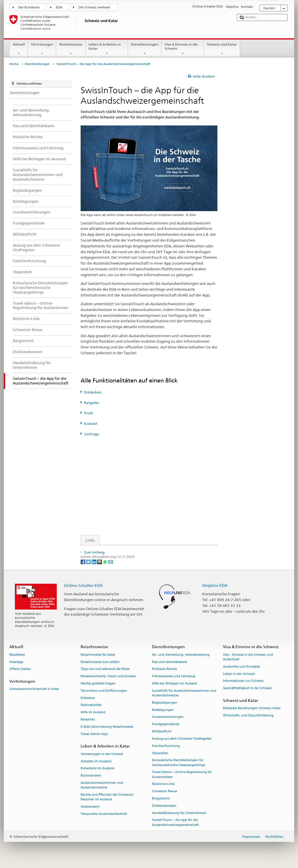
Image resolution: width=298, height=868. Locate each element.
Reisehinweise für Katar (98, 655)
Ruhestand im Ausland (97, 769)
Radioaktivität (91, 705)
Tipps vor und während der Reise (105, 669)
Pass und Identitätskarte (170, 662)
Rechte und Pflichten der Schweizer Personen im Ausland (107, 797)
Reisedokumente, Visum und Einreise (108, 676)
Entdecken (93, 392)
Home (14, 64)
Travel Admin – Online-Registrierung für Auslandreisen (182, 775)
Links (88, 540)
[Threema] (100, 561)
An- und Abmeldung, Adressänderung (181, 655)
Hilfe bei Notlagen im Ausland (174, 683)
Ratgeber (92, 403)
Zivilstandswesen (164, 806)
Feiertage (16, 662)
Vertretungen (42, 49)
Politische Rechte (164, 669)
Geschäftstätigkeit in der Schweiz (248, 688)
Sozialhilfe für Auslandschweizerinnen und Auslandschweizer (184, 693)
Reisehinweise (71, 49)
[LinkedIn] (94, 561)
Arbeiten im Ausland (96, 761)
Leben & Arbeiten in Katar (107, 49)
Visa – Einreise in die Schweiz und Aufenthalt (248, 657)
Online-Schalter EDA (83, 585)
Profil (88, 413)
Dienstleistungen (145, 49)
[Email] (111, 561)
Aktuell (19, 49)
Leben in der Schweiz (239, 674)
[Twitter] (89, 561)
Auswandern (90, 807)
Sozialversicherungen (168, 717)
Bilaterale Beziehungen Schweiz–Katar (252, 708)
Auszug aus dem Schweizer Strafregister (182, 739)
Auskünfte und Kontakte (241, 667)
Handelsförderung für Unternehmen (179, 813)
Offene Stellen (20, 669)
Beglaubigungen (165, 703)
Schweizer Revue (164, 791)
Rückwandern (91, 776)
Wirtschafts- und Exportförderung (248, 715)
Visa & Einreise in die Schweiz (183, 49)
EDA (59, 7)
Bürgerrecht (161, 798)
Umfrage (92, 434)
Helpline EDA (215, 585)
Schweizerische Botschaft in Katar (34, 689)
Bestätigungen (163, 710)
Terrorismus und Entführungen (104, 691)
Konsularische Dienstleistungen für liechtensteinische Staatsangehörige (179, 763)
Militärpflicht (162, 731)
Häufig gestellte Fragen (98, 683)
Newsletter (17, 655)
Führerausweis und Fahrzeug (174, 676)
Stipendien (160, 753)
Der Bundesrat (29, 7)
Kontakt (91, 424)
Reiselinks (88, 719)
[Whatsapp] (105, 561)
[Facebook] (83, 561)
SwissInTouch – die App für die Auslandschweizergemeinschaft (175, 823)
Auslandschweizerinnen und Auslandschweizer (102, 785)
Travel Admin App (94, 734)
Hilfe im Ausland (93, 712)
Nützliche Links (163, 784)
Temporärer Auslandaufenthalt (104, 814)
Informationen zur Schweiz (243, 681)
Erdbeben (88, 698)
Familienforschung (166, 746)
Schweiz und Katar (222, 49)
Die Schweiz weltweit (94, 7)
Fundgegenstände (166, 724)
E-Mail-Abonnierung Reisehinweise (107, 727)
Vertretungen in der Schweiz (102, 754)
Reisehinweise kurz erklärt (100, 662)
